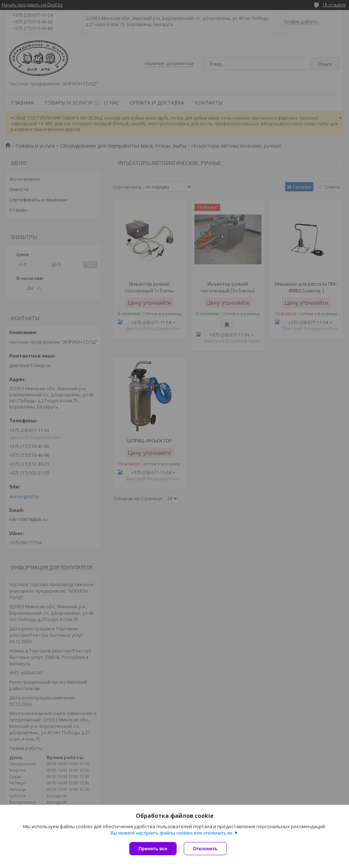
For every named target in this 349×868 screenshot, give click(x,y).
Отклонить (205, 849)
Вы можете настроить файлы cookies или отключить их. (172, 833)
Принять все (153, 849)
